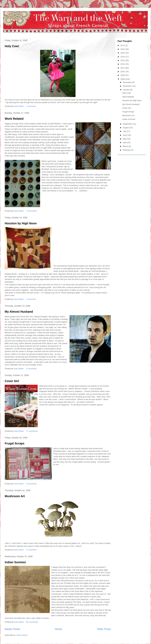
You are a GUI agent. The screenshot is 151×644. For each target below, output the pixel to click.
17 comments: (32, 431)
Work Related (14, 119)
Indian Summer (15, 562)
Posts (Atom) (22, 635)
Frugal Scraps (15, 443)
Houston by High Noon (21, 223)
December (128, 82)
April (125, 142)
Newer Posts (12, 629)
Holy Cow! (12, 46)
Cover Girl (12, 381)
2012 (123, 64)
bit (17, 354)
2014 (123, 57)
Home (58, 629)
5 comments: (32, 369)
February (127, 150)
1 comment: (31, 106)
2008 (123, 79)
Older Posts (104, 629)
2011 (123, 68)
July (125, 131)
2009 (123, 75)
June (125, 135)
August (126, 128)
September (128, 124)
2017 (123, 45)
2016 (123, 49)
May (125, 139)
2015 (123, 53)
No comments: (33, 622)
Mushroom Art (15, 496)
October (127, 90)
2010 (123, 72)
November (128, 86)
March (126, 146)
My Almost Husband (19, 312)
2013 (123, 60)
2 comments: (32, 211)
